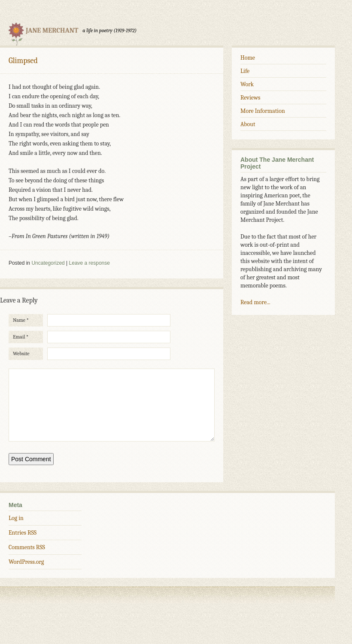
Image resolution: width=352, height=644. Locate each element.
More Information (263, 111)
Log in (16, 531)
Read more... (255, 302)
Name (21, 320)
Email (21, 337)
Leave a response (90, 263)
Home (248, 58)
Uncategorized (48, 263)
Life (245, 71)
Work (247, 84)
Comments (27, 560)
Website (21, 354)
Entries (23, 546)
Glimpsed (23, 61)
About (248, 124)
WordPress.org (26, 575)
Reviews (250, 98)
